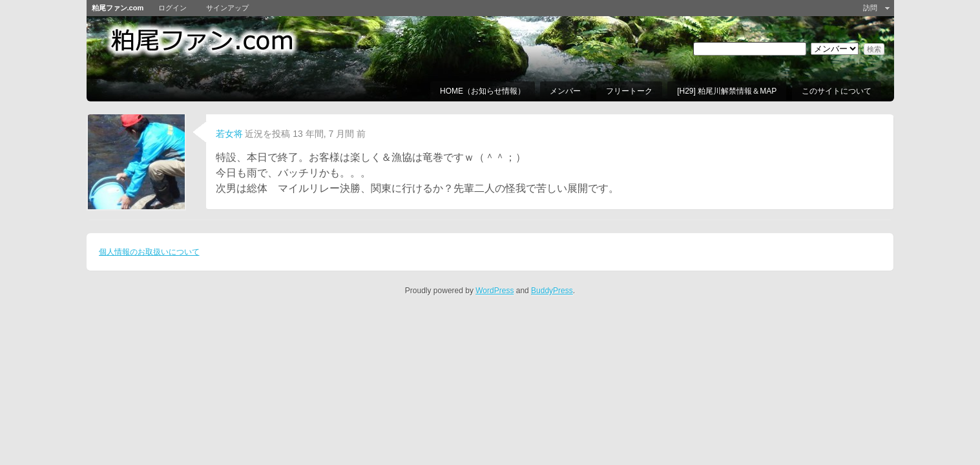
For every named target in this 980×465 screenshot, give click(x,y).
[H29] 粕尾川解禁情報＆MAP (727, 91)
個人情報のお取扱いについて (149, 252)
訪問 (870, 8)
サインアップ (227, 8)
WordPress (495, 291)
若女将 (229, 134)
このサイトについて (837, 91)
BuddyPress (552, 291)
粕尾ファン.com (118, 8)
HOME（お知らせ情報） (483, 91)
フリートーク (629, 91)
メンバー (565, 91)
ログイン (172, 8)
